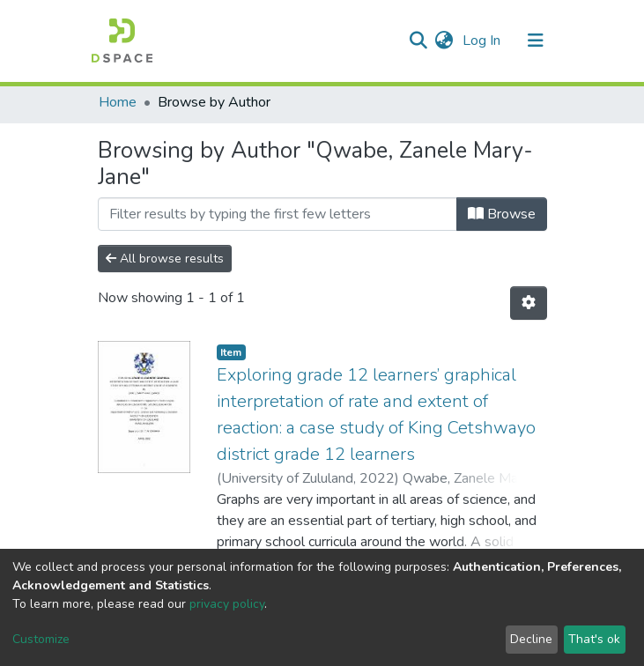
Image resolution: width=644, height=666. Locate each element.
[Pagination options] (529, 303)
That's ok (594, 639)
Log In (483, 41)
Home (118, 102)
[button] (444, 41)
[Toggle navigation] (536, 41)
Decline (531, 639)
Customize (41, 639)
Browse (502, 214)
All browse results (165, 259)
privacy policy (227, 604)
